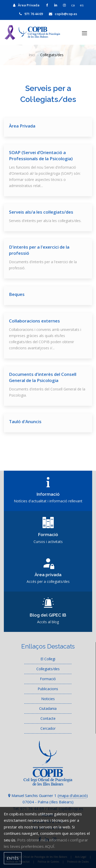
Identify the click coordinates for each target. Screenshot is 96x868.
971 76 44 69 (31, 14)
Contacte (48, 718)
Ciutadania (48, 708)
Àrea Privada (26, 5)
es (82, 5)
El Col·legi (48, 659)
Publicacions (48, 689)
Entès (13, 858)
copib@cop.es (63, 14)
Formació (48, 679)
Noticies (48, 699)
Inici (32, 55)
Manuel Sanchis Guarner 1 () (48, 795)
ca (73, 5)
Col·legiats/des (48, 669)
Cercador (48, 728)
